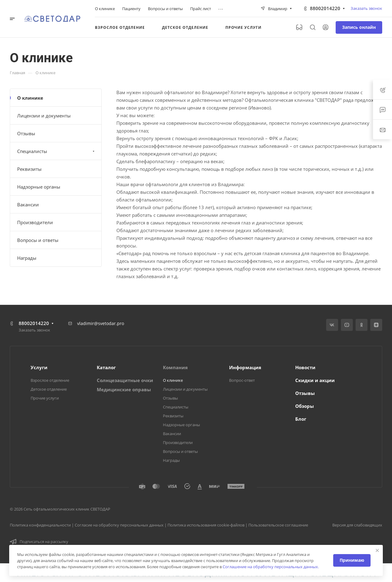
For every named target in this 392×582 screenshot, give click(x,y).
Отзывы (26, 133)
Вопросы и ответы (38, 240)
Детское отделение (49, 389)
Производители (35, 222)
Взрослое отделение (50, 380)
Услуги (39, 367)
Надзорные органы (39, 187)
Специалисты (57, 151)
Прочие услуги (45, 398)
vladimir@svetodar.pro (101, 323)
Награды (27, 258)
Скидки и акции (315, 380)
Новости (305, 367)
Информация (245, 367)
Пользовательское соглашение (278, 525)
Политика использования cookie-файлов (206, 525)
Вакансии (28, 205)
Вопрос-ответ (242, 380)
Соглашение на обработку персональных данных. (271, 567)
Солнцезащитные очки (125, 380)
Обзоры (305, 406)
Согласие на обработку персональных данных (119, 525)
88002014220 (325, 8)
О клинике (30, 98)
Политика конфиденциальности (40, 525)
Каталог (106, 367)
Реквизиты (29, 169)
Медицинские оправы (124, 389)
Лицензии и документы (44, 116)
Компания (175, 367)
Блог (301, 419)
